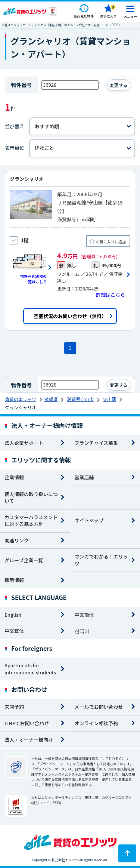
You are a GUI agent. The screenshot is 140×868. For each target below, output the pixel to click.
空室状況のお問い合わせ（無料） (70, 316)
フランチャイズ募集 (96, 443)
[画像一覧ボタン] (31, 268)
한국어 (82, 631)
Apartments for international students (30, 669)
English (13, 615)
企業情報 (14, 477)
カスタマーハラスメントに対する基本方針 (31, 521)
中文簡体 (84, 615)
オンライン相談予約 (97, 723)
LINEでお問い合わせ (27, 723)
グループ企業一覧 (24, 560)
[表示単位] (82, 148)
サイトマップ (89, 520)
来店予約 (14, 707)
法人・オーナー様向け (29, 740)
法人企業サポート (24, 443)
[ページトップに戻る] (127, 853)
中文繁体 (14, 631)
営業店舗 (84, 477)
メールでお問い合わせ (99, 707)
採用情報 (14, 580)
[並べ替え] (82, 127)
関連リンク (17, 540)
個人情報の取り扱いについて (31, 498)
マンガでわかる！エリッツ (101, 560)
